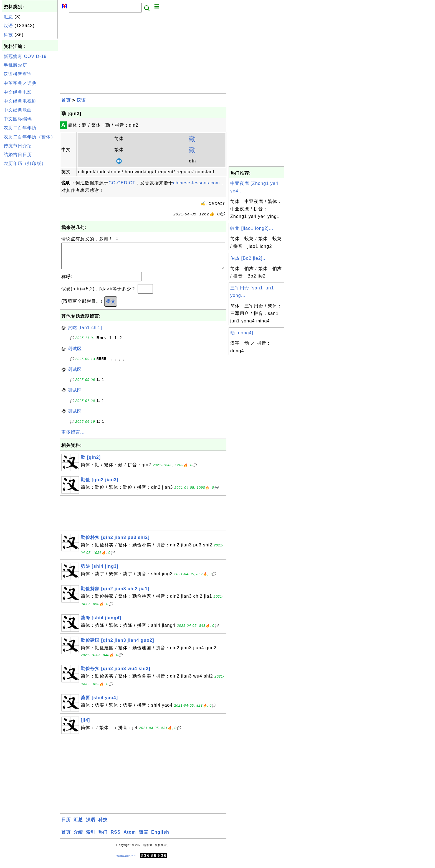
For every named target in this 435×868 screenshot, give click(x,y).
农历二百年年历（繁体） (30, 137)
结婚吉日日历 (18, 155)
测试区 (75, 354)
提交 (111, 307)
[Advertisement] (30, 252)
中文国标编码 (18, 119)
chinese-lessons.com (196, 183)
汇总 (8, 17)
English (160, 838)
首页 (66, 100)
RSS (116, 838)
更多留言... (73, 438)
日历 (66, 825)
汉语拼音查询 (18, 74)
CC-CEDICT (122, 183)
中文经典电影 (18, 92)
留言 (144, 838)
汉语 (8, 26)
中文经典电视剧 (20, 101)
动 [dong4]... (244, 333)
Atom (130, 838)
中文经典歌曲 (18, 110)
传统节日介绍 (18, 146)
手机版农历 (15, 65)
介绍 (78, 838)
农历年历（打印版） (25, 163)
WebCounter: (126, 861)
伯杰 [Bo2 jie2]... (249, 258)
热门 (103, 838)
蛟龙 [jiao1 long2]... (252, 228)
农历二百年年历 (20, 128)
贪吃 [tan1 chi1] (85, 333)
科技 (8, 35)
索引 (91, 838)
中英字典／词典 (20, 83)
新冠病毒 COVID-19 (25, 56)
